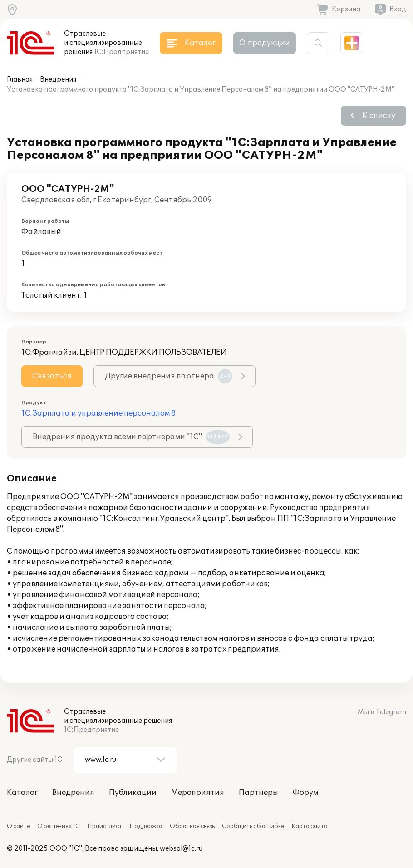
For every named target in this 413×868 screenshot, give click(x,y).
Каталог (22, 793)
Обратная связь (192, 826)
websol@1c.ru (181, 849)
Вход (398, 9)
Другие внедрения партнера (169, 376)
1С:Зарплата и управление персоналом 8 (98, 413)
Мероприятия (198, 793)
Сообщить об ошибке (253, 826)
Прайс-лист (105, 826)
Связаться (52, 376)
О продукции (265, 43)
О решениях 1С (59, 826)
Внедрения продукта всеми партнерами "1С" (131, 437)
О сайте (18, 826)
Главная (20, 80)
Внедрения (58, 80)
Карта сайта (310, 826)
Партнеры (258, 793)
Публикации (133, 793)
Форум (305, 793)
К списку (379, 116)
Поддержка (146, 826)
